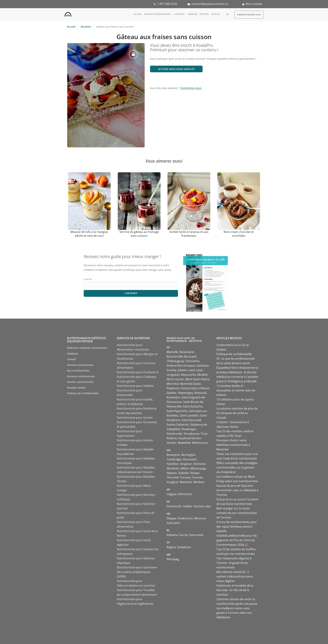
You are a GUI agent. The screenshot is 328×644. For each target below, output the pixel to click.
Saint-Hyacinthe (177, 411)
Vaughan (172, 482)
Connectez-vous (191, 88)
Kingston (186, 464)
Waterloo (186, 482)
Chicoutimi (192, 361)
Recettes (204, 14)
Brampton (173, 455)
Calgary (172, 494)
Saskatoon (184, 547)
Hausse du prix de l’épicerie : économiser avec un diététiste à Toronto (237, 490)
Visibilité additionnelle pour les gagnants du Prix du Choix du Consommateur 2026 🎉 (237, 540)
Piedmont (173, 388)
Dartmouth (174, 506)
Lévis (200, 370)
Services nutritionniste (157, 14)
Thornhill (173, 477)
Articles (216, 14)
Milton (185, 468)
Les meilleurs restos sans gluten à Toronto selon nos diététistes (234, 613)
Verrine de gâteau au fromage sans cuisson (139, 234)
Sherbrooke (174, 434)
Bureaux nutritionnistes (81, 376)
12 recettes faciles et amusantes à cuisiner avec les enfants (236, 390)
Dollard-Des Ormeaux (181, 366)
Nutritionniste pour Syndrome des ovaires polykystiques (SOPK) (137, 572)
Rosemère (173, 397)
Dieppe (171, 518)
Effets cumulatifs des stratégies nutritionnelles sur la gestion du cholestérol (237, 468)
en (228, 14)
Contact (72, 359)
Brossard (190, 356)
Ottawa (195, 473)
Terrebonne (191, 434)
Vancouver (196, 535)
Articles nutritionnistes (80, 382)
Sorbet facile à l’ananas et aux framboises (189, 234)
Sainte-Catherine (178, 425)
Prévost (204, 388)
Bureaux (193, 14)
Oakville (183, 473)
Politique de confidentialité (83, 393)
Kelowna (172, 535)
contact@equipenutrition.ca (210, 4)
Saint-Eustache (193, 406)
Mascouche (188, 375)
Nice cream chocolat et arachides (239, 234)
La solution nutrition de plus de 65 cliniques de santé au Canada (237, 413)
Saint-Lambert (189, 415)
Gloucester (190, 459)
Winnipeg (173, 559)
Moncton (200, 518)
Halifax (187, 506)
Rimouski (200, 393)
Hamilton (173, 464)
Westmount (200, 443)
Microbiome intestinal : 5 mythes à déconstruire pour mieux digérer (235, 576)
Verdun (172, 443)
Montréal (173, 384)
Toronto (185, 477)
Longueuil (173, 375)
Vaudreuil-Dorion (190, 438)
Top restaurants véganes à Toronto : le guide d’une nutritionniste (234, 563)
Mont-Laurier (175, 379)
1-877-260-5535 (167, 4)
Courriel (88, 279)
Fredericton (185, 518)
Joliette (182, 370)
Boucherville (175, 356)
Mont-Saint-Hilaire (197, 379)
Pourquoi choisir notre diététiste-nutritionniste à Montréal (233, 445)
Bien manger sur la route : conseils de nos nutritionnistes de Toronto (237, 513)
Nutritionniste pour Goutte (135, 418)
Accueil (138, 14)
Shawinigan (189, 429)
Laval (192, 370)
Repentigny (186, 393)
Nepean (172, 473)
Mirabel (202, 375)
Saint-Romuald (192, 420)
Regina (171, 547)
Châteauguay (175, 361)
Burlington (188, 455)
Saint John (173, 523)
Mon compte (254, 4)
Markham (173, 468)
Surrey (184, 535)
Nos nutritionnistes (78, 371)
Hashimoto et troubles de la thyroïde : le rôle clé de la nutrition (235, 590)
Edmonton (185, 494)
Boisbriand (187, 352)
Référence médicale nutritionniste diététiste (87, 351)
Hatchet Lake (202, 506)
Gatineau (203, 366)
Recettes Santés (76, 388)
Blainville (172, 352)
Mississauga (198, 468)
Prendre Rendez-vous (249, 15)
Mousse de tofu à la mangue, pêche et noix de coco (89, 234)
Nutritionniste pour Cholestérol (138, 372)
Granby (172, 370)
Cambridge (174, 459)
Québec (172, 393)
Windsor (199, 482)
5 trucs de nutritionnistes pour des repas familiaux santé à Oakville (237, 527)
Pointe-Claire (189, 388)
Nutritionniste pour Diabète (135, 386)
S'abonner (131, 293)
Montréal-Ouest (190, 384)
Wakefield (184, 443)
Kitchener (200, 464)
